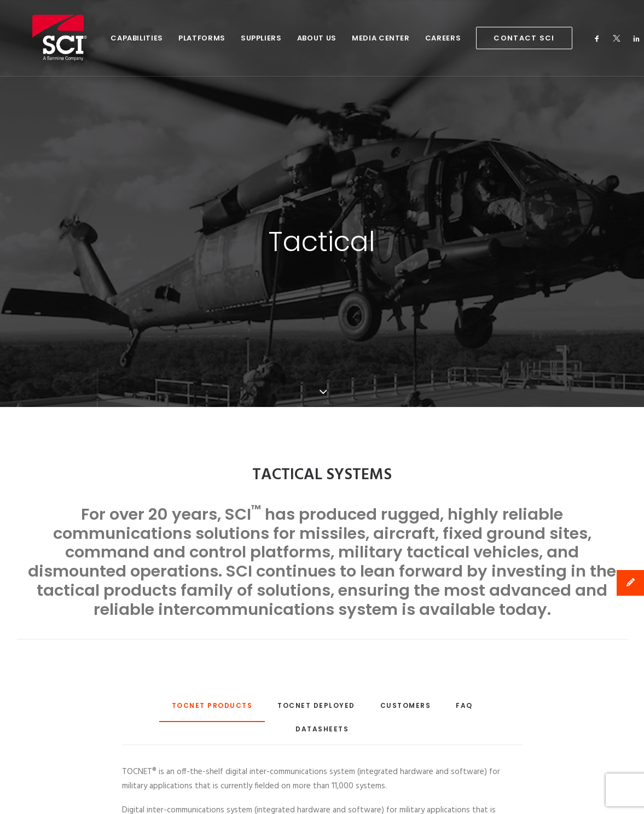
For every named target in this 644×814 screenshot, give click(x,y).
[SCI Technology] (45, 38)
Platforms (171, 38)
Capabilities (106, 38)
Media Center (350, 38)
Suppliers (231, 38)
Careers (413, 38)
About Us (286, 38)
